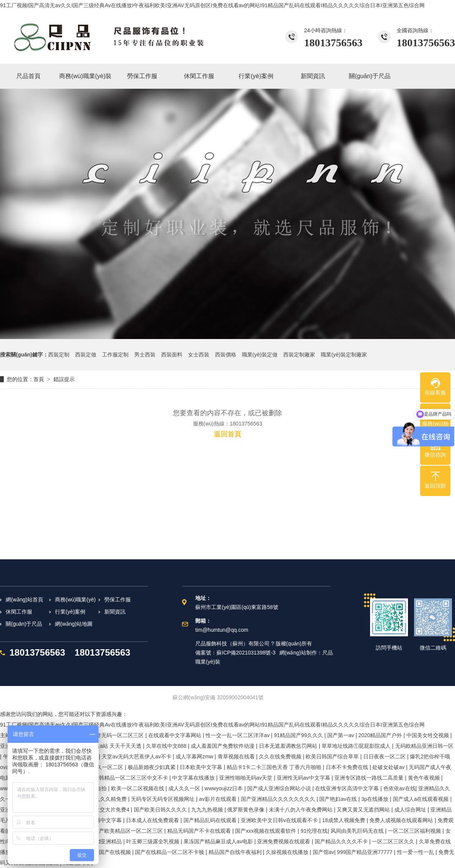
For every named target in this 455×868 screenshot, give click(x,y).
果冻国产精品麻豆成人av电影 (219, 841)
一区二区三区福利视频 (415, 831)
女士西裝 (199, 355)
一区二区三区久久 (394, 841)
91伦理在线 (314, 831)
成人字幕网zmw (195, 757)
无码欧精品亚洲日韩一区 (424, 746)
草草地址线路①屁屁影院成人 (357, 746)
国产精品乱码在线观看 (211, 820)
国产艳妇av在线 (339, 799)
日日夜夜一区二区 (385, 757)
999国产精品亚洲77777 (366, 852)
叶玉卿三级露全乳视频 (154, 841)
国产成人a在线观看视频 (422, 799)
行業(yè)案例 (70, 612)
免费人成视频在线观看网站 (402, 820)
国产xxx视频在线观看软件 (266, 831)
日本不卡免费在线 (348, 767)
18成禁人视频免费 (344, 820)
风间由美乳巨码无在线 (358, 831)
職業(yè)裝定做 (260, 355)
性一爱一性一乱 (416, 852)
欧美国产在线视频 (110, 852)
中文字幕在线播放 (194, 778)
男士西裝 (145, 355)
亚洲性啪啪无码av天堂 (247, 778)
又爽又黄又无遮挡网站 (364, 810)
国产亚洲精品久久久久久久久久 (279, 799)
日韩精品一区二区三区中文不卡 (132, 778)
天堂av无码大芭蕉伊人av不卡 (137, 757)
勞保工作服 (118, 600)
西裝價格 (226, 355)
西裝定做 (86, 355)
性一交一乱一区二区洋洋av (238, 735)
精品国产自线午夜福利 (236, 852)
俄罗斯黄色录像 (246, 810)
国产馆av (324, 852)
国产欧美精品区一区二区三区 (129, 831)
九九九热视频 (208, 810)
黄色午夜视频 (425, 778)
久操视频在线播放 (288, 852)
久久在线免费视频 (281, 757)
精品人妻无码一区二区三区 (113, 735)
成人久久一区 (185, 788)
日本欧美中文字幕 (202, 767)
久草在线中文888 (167, 746)
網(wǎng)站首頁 (24, 600)
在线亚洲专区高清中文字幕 (348, 788)
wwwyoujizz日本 (224, 788)
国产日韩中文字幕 (101, 820)
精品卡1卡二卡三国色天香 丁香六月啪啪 (275, 767)
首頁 (39, 379)
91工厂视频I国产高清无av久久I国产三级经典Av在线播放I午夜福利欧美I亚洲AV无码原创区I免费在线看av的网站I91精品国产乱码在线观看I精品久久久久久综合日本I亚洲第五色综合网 (212, 5)
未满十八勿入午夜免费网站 (301, 810)
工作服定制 (115, 355)
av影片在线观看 (219, 799)
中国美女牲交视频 (428, 735)
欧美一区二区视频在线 (138, 788)
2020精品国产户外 (381, 735)
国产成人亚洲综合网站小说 (280, 788)
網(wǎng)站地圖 (74, 624)
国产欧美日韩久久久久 (161, 810)
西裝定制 (59, 355)
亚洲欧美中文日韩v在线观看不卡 (280, 820)
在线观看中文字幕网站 (176, 735)
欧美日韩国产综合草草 (333, 757)
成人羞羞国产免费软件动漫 (223, 746)
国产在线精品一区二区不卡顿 (170, 852)
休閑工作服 (19, 612)
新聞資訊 (115, 612)
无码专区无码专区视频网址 (163, 799)
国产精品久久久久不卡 (342, 841)
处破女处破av (389, 767)
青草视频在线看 (237, 757)
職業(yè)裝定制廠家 (344, 355)
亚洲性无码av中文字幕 (304, 778)
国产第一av (341, 735)
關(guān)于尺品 (24, 624)
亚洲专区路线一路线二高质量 (370, 778)
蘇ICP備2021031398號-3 (246, 653)
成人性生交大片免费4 (105, 810)
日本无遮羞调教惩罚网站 (289, 746)
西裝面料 (172, 355)
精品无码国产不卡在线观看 (200, 831)
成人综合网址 (411, 810)
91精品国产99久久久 (299, 735)
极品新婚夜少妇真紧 (152, 767)
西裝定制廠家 (299, 355)
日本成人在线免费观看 (153, 820)
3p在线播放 (376, 799)
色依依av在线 (399, 788)
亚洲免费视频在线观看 (284, 841)
